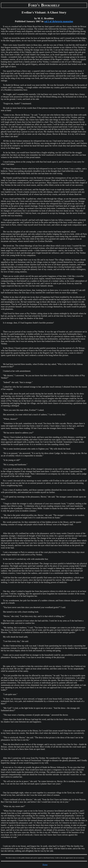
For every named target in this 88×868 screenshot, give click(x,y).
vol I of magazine (59, 21)
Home (45, 865)
